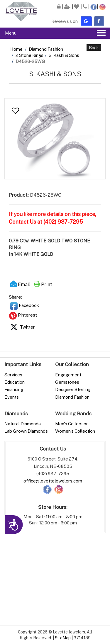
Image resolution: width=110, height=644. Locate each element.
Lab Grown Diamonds (26, 431)
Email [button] (20, 284)
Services (13, 375)
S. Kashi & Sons (64, 55)
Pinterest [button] (23, 315)
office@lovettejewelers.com (53, 481)
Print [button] (43, 284)
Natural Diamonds (23, 424)
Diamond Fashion (46, 49)
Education (15, 382)
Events (12, 397)
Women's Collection (75, 431)
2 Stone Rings (29, 55)
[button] (15, 111)
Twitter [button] (22, 327)
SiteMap (63, 638)
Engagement (68, 375)
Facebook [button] (24, 305)
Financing (14, 389)
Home (16, 49)
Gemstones (67, 382)
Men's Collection (72, 424)
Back (94, 47)
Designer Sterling (73, 389)
